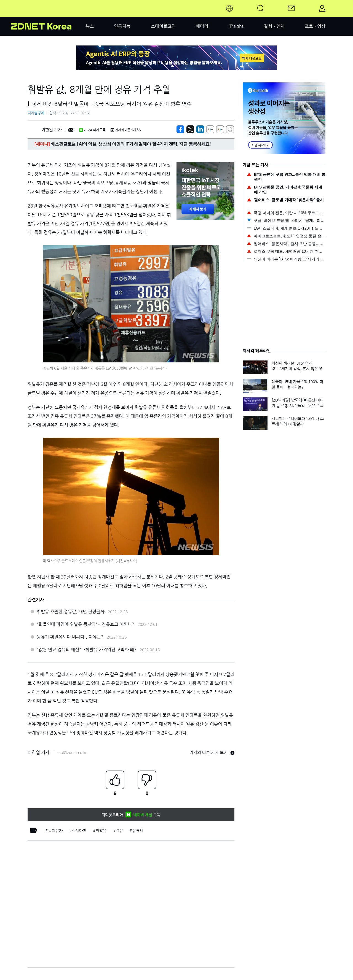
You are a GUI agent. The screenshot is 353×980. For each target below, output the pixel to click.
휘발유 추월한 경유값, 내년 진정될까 (71, 612)
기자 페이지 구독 (92, 130)
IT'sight (236, 26)
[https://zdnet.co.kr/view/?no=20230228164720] (180, 129)
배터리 (202, 26)
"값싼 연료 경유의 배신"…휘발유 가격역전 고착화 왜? (87, 650)
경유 (119, 831)
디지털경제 (36, 113)
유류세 (138, 831)
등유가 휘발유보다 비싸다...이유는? (70, 637)
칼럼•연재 (274, 26)
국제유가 (55, 831)
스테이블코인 (163, 26)
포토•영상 (315, 26)
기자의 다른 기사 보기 (212, 752)
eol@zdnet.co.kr (73, 753)
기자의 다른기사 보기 (127, 130)
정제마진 (79, 831)
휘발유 (101, 831)
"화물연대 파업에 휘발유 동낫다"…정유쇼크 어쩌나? (85, 624)
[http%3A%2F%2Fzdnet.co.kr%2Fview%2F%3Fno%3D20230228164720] (200, 129)
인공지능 (122, 26)
